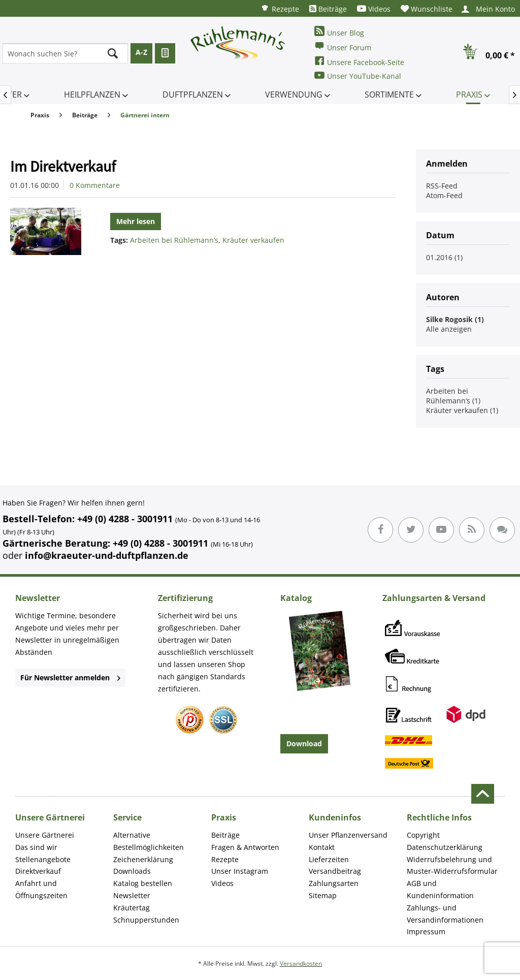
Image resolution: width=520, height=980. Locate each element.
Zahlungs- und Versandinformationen (445, 914)
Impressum (426, 931)
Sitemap (323, 895)
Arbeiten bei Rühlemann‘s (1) (453, 396)
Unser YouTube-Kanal (358, 75)
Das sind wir (36, 847)
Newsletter (132, 895)
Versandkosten (301, 963)
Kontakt (322, 847)
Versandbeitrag (335, 871)
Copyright (423, 835)
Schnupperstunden (146, 920)
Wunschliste (427, 9)
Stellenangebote (43, 859)
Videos (374, 9)
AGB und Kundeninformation (440, 889)
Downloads (132, 871)
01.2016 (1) (444, 257)
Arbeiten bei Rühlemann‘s (174, 240)
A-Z (141, 52)
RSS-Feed (442, 186)
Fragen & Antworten (245, 847)
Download (304, 744)
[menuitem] (280, 8)
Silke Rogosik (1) (455, 319)
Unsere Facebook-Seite (359, 61)
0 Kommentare (95, 185)
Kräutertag (132, 908)
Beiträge (328, 9)
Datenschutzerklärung (445, 847)
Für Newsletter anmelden (70, 677)
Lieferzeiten (329, 859)
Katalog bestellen (143, 883)
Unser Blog (339, 32)
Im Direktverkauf (63, 166)
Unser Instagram (240, 871)
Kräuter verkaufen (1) (462, 410)
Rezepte (280, 8)
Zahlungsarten (334, 883)
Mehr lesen (136, 221)
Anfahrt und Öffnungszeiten (41, 889)
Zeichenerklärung (143, 859)
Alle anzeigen (449, 329)
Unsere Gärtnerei (45, 835)
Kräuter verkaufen (253, 240)
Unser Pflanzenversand (348, 835)
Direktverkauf (38, 871)
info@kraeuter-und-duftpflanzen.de (107, 555)
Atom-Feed (444, 195)
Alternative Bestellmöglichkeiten (149, 841)
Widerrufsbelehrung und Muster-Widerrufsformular (452, 865)
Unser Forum (343, 46)
